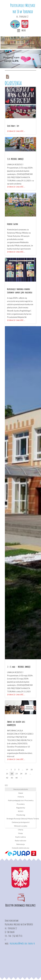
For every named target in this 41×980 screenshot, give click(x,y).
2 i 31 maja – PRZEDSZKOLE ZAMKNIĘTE (19, 667)
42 (7, 778)
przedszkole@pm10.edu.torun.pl (22, 943)
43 (12, 778)
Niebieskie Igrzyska (13, 224)
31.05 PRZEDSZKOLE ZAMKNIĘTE (15, 159)
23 (17, 774)
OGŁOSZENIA (13, 83)
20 (32, 769)
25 (26, 774)
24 (21, 774)
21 (7, 774)
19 (27, 769)
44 (17, 778)
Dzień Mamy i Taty (13, 126)
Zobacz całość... (16, 131)
